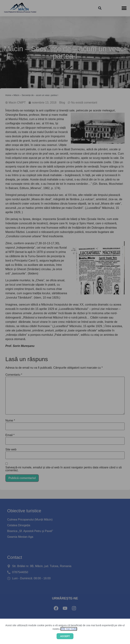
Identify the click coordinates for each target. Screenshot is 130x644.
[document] (65, 322)
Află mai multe (69, 629)
